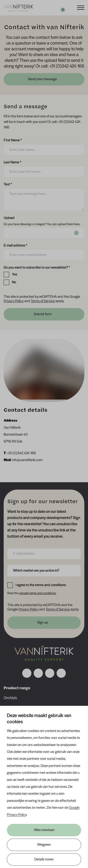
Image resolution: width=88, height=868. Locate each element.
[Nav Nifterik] (44, 653)
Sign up (43, 623)
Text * (8, 184)
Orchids (10, 698)
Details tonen (44, 859)
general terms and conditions (38, 593)
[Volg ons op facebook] (27, 673)
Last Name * (12, 162)
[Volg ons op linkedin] (50, 673)
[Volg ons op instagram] (38, 673)
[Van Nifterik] (18, 8)
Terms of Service (43, 301)
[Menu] (81, 7)
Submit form (43, 314)
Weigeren (44, 845)
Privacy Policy (14, 301)
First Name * (13, 140)
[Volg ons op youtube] (61, 673)
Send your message (43, 79)
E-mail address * (15, 245)
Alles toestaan (44, 830)
